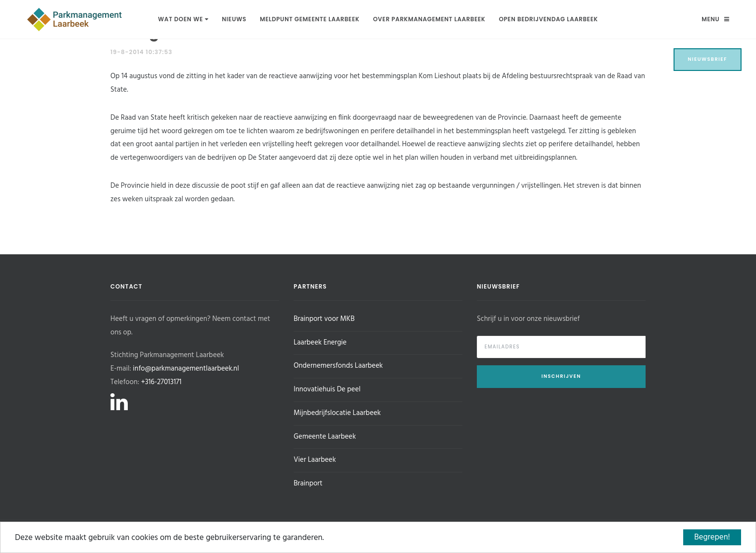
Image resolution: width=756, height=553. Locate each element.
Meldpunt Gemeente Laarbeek (310, 19)
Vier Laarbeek (315, 460)
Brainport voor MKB (324, 319)
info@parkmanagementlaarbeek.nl (186, 369)
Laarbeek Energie (320, 343)
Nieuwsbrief (708, 59)
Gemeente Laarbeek (325, 437)
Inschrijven (561, 376)
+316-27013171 (161, 382)
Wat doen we (183, 19)
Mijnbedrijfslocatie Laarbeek (337, 413)
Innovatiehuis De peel (327, 389)
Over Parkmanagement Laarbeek (429, 19)
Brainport (308, 484)
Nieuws (234, 19)
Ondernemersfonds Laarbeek (338, 366)
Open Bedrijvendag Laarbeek (548, 19)
